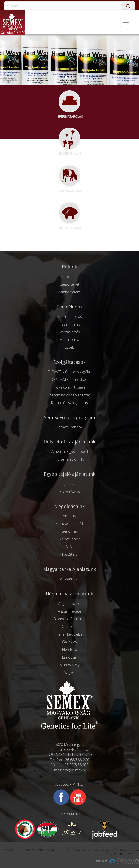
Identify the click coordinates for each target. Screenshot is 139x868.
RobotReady (69, 539)
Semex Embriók (70, 427)
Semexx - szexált (69, 524)
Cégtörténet (69, 284)
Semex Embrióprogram (69, 417)
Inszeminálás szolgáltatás (70, 395)
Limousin (70, 657)
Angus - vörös (69, 603)
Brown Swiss (70, 492)
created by (117, 861)
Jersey (69, 484)
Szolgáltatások (69, 362)
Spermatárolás (70, 317)
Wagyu (69, 673)
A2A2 (70, 547)
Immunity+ (70, 516)
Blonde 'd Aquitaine (70, 619)
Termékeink (69, 307)
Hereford (70, 650)
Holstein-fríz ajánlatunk (69, 442)
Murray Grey (69, 665)
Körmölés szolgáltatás (69, 403)
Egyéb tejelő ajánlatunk (70, 474)
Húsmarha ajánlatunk (69, 594)
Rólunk (69, 267)
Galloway (69, 642)
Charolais (70, 627)
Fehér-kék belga (70, 634)
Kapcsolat (70, 277)
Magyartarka (69, 579)
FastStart (70, 554)
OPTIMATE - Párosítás (69, 380)
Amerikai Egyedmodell (70, 452)
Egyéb (70, 347)
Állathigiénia (69, 340)
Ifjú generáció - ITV (70, 459)
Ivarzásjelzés (70, 332)
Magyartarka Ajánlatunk (69, 569)
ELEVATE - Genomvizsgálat (69, 372)
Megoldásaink (69, 506)
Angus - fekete (69, 611)
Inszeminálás (69, 324)
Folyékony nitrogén (70, 387)
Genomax (69, 531)
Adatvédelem (69, 292)
